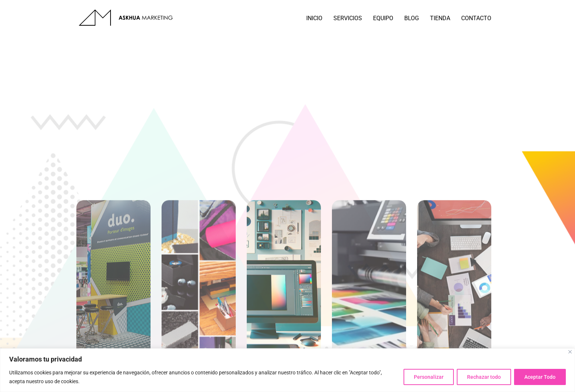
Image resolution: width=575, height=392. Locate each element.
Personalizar (427, 377)
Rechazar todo (483, 377)
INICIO (314, 18)
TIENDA (440, 18)
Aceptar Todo (540, 377)
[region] (287, 370)
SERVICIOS (348, 18)
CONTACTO (476, 18)
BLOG (412, 18)
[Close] (570, 352)
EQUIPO (383, 18)
